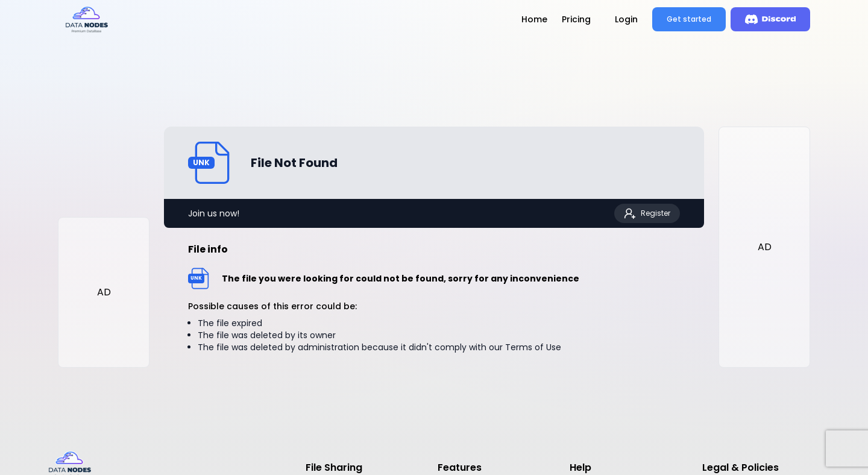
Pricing (576, 19)
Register (647, 213)
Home (534, 19)
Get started (689, 19)
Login (626, 19)
